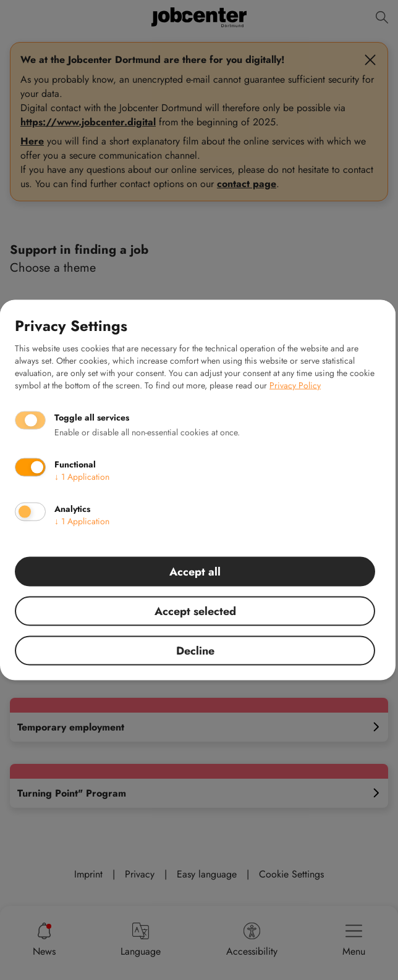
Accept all (195, 572)
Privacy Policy (295, 385)
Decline (195, 651)
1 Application (82, 477)
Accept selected (195, 611)
